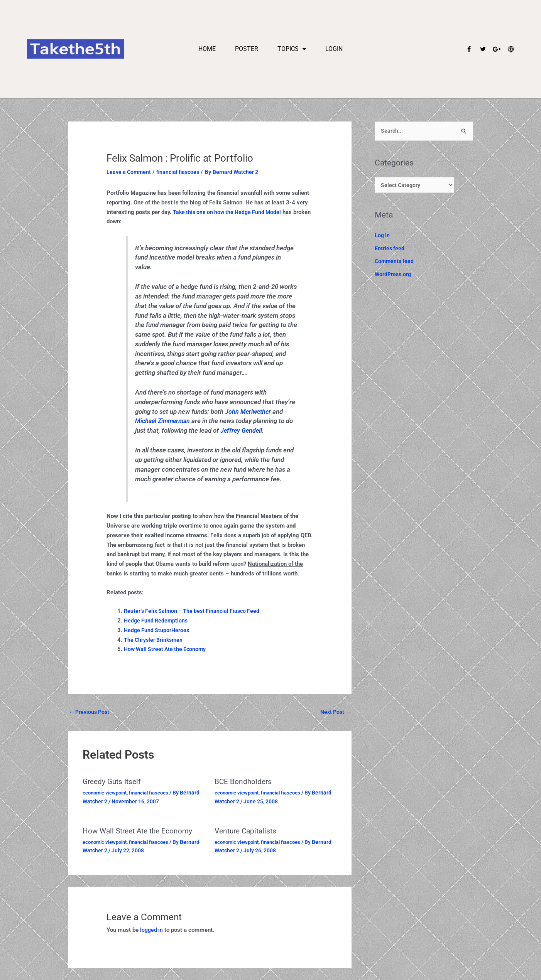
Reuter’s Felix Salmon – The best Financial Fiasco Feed (195, 611)
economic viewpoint (107, 793)
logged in (152, 930)
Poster (247, 49)
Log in (383, 237)
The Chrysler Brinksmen (155, 640)
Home (207, 49)
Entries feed (390, 250)
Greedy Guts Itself (113, 782)
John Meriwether (249, 412)
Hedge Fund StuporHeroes (158, 630)
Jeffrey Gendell (242, 431)
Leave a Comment (130, 172)
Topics (292, 49)
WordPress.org (394, 276)
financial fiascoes (181, 172)
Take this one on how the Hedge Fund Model (230, 212)
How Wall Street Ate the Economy (167, 649)
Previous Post (90, 712)
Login (334, 49)
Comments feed (395, 263)
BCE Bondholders (244, 782)
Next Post (334, 712)
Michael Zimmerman (164, 421)
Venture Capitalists (248, 831)
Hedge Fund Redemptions (157, 621)
